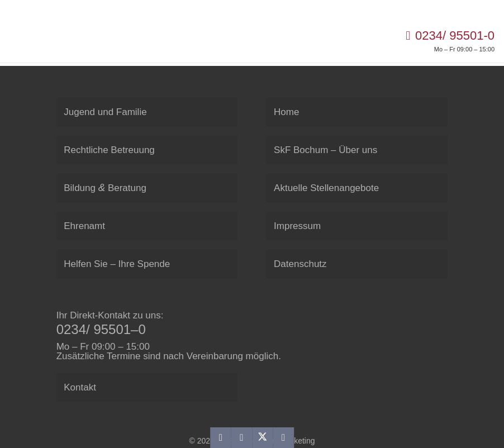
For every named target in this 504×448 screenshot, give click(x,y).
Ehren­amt (84, 226)
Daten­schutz (300, 264)
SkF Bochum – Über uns (325, 150)
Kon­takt (80, 387)
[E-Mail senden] (220, 438)
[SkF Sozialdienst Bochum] (24, 40)
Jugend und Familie (105, 112)
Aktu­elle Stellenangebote (326, 188)
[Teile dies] (242, 438)
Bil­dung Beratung (105, 187)
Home (286, 112)
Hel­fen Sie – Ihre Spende (117, 264)
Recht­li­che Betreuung (109, 150)
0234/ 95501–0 (101, 329)
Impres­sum (297, 226)
